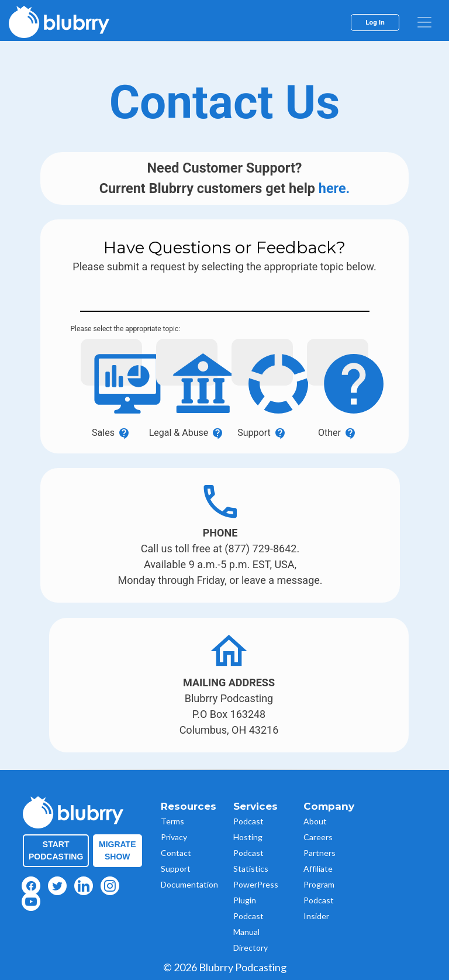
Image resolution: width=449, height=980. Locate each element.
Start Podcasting (56, 850)
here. (334, 188)
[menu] (424, 22)
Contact (176, 853)
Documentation (189, 884)
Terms (172, 821)
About (315, 821)
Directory (251, 948)
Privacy (174, 837)
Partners (320, 853)
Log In (375, 22)
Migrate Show (118, 850)
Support (176, 869)
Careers (318, 837)
